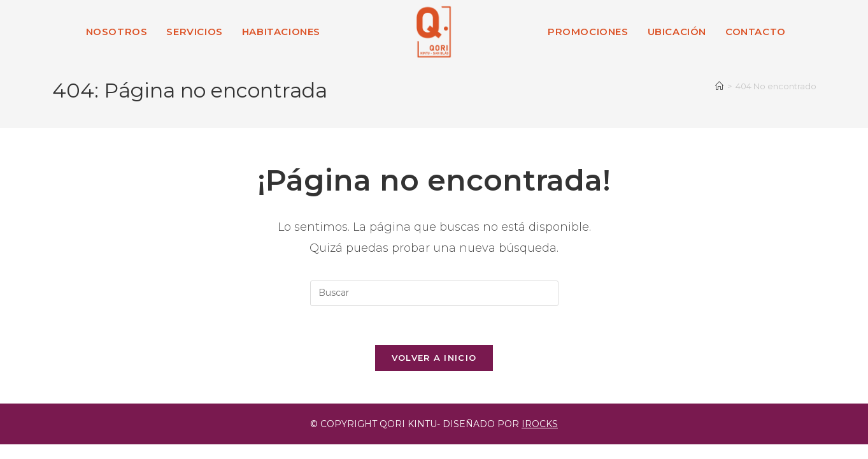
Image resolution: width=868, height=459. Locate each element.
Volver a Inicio (434, 358)
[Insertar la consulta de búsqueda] (434, 293)
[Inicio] (719, 86)
